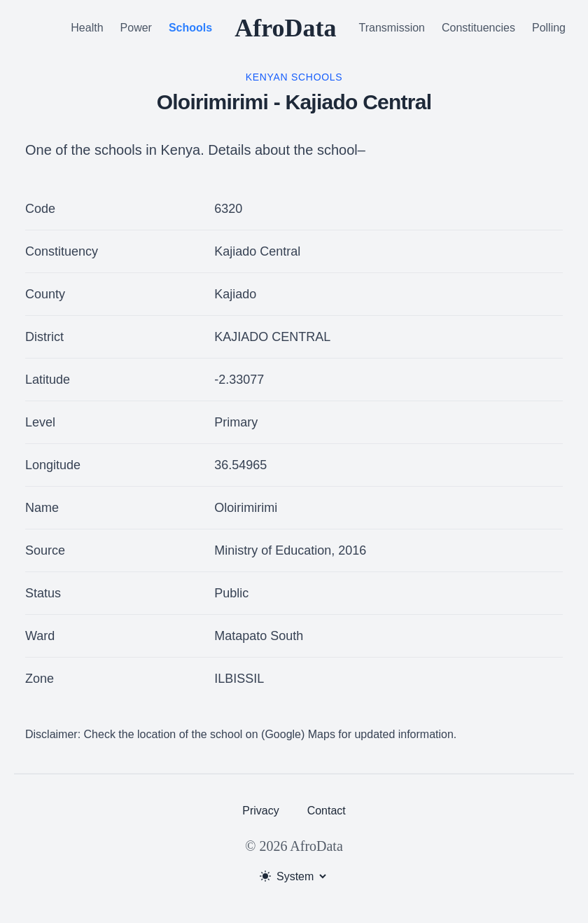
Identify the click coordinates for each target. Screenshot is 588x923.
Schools (190, 28)
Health (87, 28)
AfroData (285, 28)
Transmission (392, 28)
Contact (327, 811)
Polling (549, 28)
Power (136, 28)
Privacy (260, 811)
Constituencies (478, 28)
